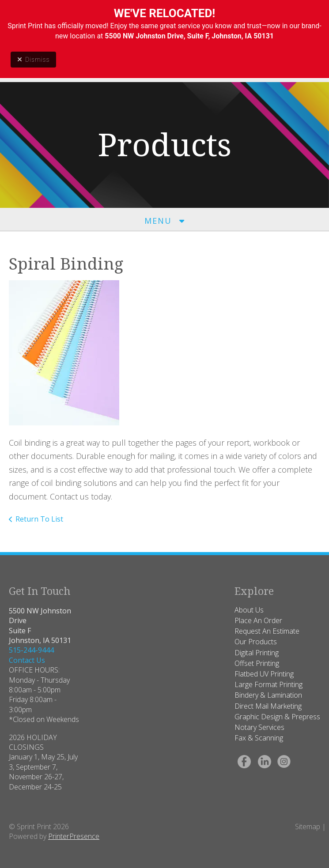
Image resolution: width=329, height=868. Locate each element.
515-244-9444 (31, 650)
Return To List (39, 519)
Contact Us (27, 660)
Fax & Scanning (259, 738)
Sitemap (308, 827)
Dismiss (33, 60)
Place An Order (258, 620)
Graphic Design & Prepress (277, 717)
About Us (249, 610)
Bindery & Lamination (268, 695)
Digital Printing (257, 653)
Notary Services (259, 727)
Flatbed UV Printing (264, 674)
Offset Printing (257, 663)
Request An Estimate (267, 631)
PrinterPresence (74, 836)
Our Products (256, 642)
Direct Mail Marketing (268, 706)
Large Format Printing (268, 684)
